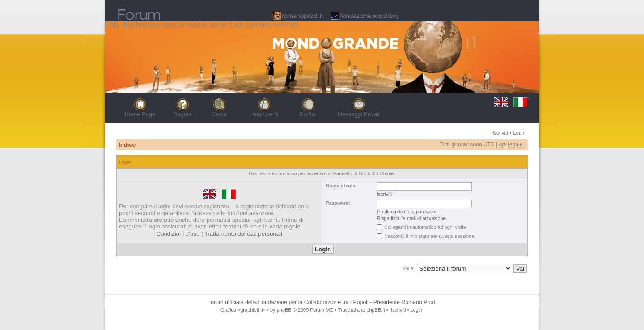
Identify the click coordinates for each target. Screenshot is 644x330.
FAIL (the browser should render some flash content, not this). (203, 25)
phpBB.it (376, 310)
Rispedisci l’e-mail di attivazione (411, 218)
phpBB (284, 310)
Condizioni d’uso (178, 234)
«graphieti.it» (252, 310)
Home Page (140, 114)
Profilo (308, 114)
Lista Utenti (264, 114)
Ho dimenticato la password (407, 212)
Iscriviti (500, 133)
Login (519, 133)
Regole (182, 114)
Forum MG (322, 310)
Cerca (219, 114)
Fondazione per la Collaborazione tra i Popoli (314, 302)
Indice (127, 145)
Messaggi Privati (358, 114)
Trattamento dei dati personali (243, 234)
